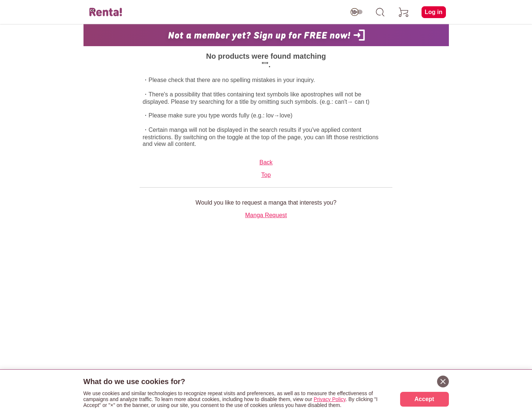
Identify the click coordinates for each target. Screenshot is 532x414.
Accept (424, 399)
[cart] (404, 12)
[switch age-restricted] (357, 12)
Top (266, 175)
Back (266, 162)
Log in (434, 12)
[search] (380, 12)
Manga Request (266, 215)
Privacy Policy (330, 399)
